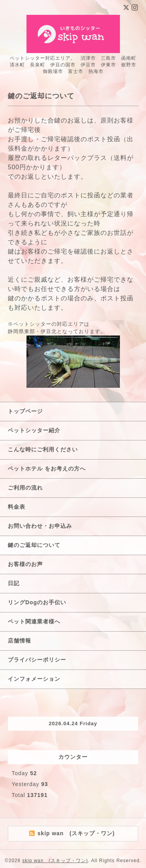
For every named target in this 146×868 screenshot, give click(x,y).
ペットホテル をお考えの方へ (47, 469)
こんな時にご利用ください (43, 449)
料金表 (17, 507)
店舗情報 (19, 641)
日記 (14, 583)
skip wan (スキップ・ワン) (55, 861)
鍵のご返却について (34, 545)
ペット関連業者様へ (34, 621)
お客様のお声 (25, 564)
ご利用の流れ (25, 488)
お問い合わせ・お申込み (40, 526)
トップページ (25, 411)
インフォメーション (34, 679)
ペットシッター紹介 (34, 430)
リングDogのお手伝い (37, 602)
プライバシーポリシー (37, 660)
